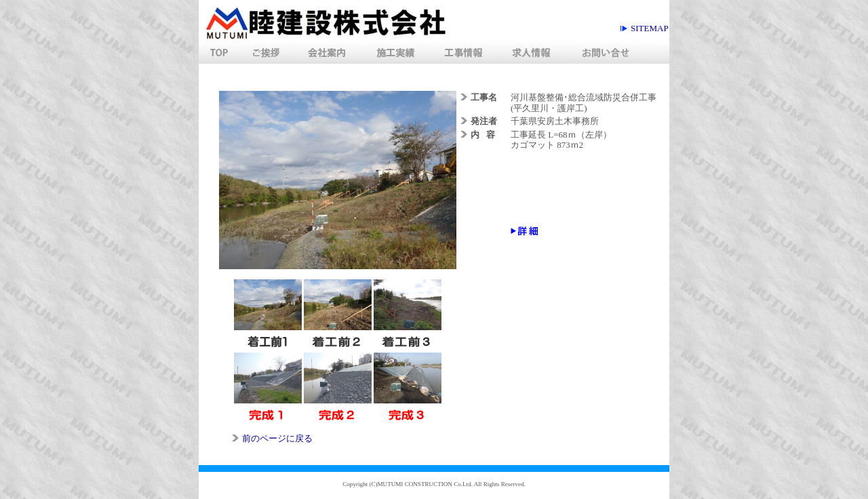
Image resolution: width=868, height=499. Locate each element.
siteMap (650, 28)
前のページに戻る (277, 438)
